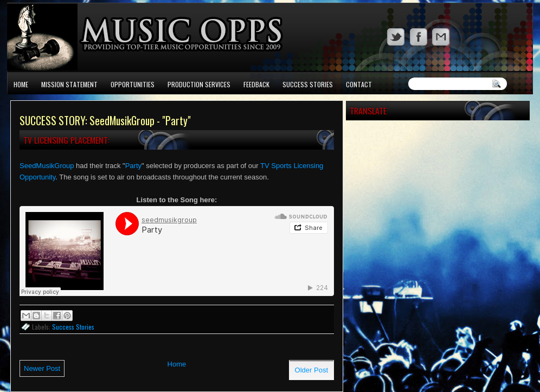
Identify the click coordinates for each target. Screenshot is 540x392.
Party (133, 166)
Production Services (199, 84)
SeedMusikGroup (47, 166)
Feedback (256, 84)
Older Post (311, 370)
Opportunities (133, 84)
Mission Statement (69, 84)
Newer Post (42, 368)
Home (21, 84)
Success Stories (308, 84)
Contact (359, 84)
